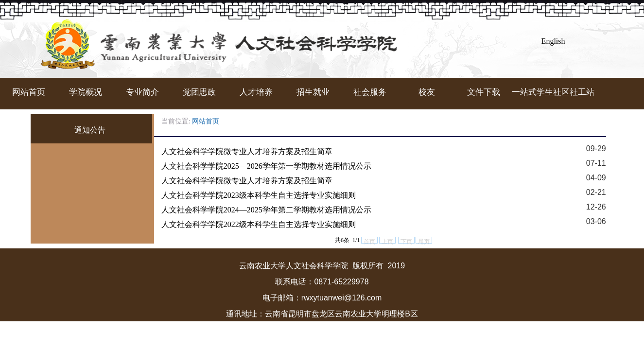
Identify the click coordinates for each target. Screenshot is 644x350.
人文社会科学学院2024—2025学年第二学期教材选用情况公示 (266, 210)
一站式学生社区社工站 (540, 92)
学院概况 (86, 92)
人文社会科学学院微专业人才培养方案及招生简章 (247, 151)
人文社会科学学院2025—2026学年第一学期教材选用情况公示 (266, 166)
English (553, 41)
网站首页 (29, 92)
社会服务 (370, 92)
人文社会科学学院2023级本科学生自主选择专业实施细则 (259, 195)
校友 (427, 92)
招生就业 (313, 92)
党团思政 (199, 92)
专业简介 (142, 92)
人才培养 (256, 92)
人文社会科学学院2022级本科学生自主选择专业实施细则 (259, 224)
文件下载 (484, 92)
